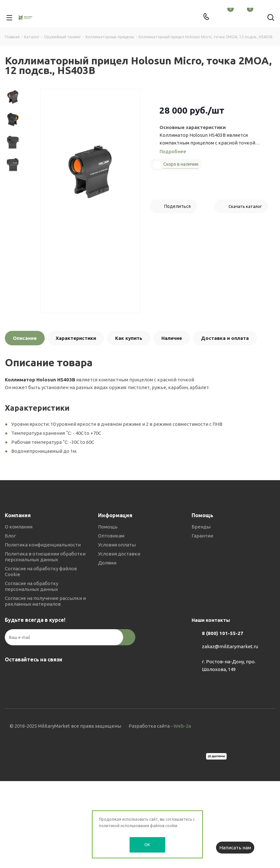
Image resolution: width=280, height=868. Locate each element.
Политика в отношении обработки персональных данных (45, 557)
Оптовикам (111, 536)
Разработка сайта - (160, 726)
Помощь (108, 527)
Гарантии (202, 536)
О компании (19, 527)
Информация (115, 515)
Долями (107, 563)
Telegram (27, 675)
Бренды (201, 527)
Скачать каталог (245, 206)
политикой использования (124, 826)
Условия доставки (119, 554)
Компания (18, 515)
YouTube (43, 675)
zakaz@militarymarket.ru (230, 647)
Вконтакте (11, 675)
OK (147, 845)
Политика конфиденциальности (43, 545)
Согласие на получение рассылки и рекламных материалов (45, 601)
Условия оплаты (117, 545)
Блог (10, 536)
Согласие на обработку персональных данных (32, 586)
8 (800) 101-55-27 (223, 633)
